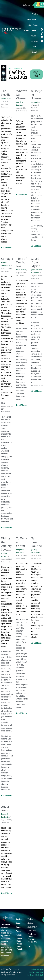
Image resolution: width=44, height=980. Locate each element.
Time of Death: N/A (21, 262)
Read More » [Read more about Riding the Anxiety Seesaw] (7, 796)
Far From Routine (37, 542)
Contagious (9, 259)
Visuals (34, 36)
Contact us (32, 931)
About (34, 47)
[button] (37, 57)
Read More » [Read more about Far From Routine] (37, 643)
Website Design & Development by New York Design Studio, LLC (35, 972)
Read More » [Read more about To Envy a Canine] (22, 713)
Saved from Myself (36, 262)
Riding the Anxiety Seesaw (6, 544)
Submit (35, 52)
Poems (26, 30)
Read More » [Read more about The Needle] (7, 248)
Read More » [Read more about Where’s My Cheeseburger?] (22, 195)
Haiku (34, 30)
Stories (35, 14)
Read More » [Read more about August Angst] (7, 893)
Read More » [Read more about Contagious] (7, 528)
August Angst (6, 808)
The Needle (6, 93)
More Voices (32, 19)
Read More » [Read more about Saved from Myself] (37, 391)
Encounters (32, 927)
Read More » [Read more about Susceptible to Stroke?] (37, 246)
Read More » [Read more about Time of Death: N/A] (22, 405)
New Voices (33, 25)
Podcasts (34, 41)
